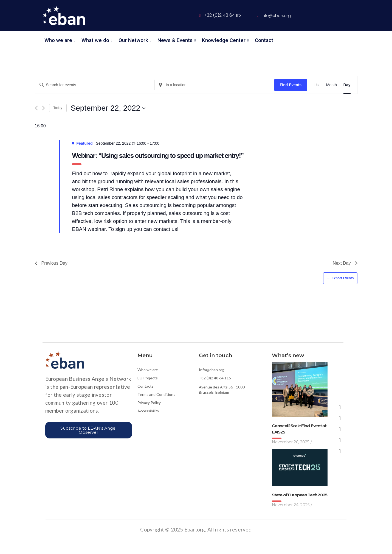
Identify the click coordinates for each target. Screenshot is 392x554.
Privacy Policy (149, 403)
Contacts (146, 386)
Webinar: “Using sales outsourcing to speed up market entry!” (158, 156)
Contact (264, 40)
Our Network (134, 40)
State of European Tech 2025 (300, 495)
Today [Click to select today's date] (58, 108)
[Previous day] (36, 108)
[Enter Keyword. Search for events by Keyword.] (95, 85)
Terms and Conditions (156, 394)
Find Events (291, 85)
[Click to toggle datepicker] (108, 108)
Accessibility (148, 411)
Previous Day (51, 263)
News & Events (176, 40)
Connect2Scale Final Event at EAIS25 (299, 429)
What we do (96, 40)
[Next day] (43, 108)
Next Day (345, 263)
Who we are (59, 40)
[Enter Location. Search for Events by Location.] (215, 85)
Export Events (340, 278)
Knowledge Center (225, 40)
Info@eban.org (212, 370)
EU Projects (148, 378)
